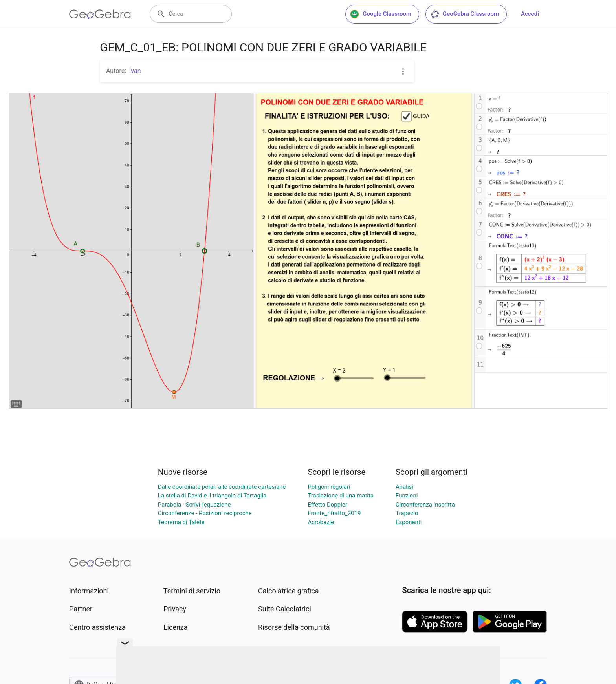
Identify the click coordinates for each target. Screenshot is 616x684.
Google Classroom (381, 14)
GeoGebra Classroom (465, 14)
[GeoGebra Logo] (100, 14)
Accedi (530, 14)
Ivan (135, 71)
